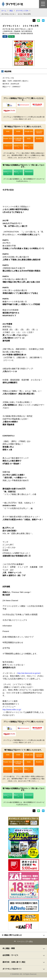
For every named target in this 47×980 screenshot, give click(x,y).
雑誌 (11, 11)
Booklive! (39, 139)
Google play (29, 131)
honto (29, 139)
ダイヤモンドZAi (22, 11)
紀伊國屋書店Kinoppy (18, 139)
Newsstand (29, 172)
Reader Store (8, 139)
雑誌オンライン (29, 147)
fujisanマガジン (18, 147)
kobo (8, 131)
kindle (18, 131)
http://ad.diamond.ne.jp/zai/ (29, 673)
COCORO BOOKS (39, 132)
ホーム (4, 11)
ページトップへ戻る (25, 942)
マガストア (8, 146)
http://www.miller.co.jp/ (12, 709)
